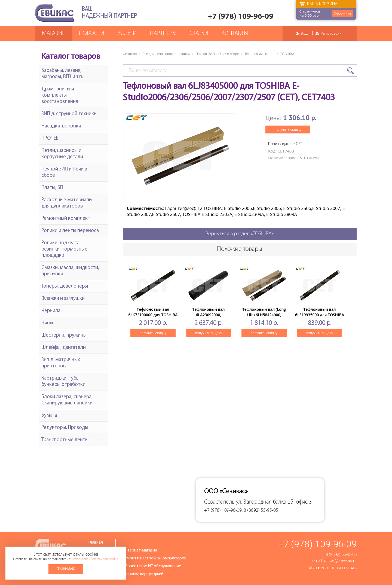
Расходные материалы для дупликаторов (67, 203)
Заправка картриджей (143, 574)
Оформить (342, 13)
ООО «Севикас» (344, 568)
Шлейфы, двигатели (64, 348)
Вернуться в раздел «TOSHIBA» (240, 234)
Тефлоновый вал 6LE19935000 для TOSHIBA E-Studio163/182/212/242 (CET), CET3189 (320, 317)
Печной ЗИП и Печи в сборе (217, 54)
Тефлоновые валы (259, 54)
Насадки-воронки (61, 126)
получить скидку (288, 130)
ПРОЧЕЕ (50, 138)
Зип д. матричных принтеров (61, 363)
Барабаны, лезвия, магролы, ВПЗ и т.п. (62, 74)
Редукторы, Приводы (65, 428)
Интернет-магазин (140, 550)
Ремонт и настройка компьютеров (154, 558)
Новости (92, 33)
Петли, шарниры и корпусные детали (62, 154)
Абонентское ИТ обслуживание (152, 566)
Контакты (235, 33)
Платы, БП (52, 188)
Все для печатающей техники (166, 54)
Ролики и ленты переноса (70, 231)
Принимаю (66, 569)
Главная (96, 543)
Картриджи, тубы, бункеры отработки (63, 382)
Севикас (130, 54)
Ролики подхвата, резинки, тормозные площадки (64, 249)
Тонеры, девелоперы (65, 286)
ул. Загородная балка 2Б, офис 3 (274, 502)
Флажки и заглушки (63, 299)
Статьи (199, 33)
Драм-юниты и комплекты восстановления (60, 95)
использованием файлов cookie (95, 559)
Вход (304, 33)
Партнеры (163, 33)
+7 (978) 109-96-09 (241, 17)
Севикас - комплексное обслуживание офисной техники (54, 13)
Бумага (49, 415)
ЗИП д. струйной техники (69, 114)
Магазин (54, 33)
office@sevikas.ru (340, 560)
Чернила (51, 311)
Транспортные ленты (65, 440)
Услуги (127, 33)
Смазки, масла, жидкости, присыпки (70, 271)
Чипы (47, 323)
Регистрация (331, 33)
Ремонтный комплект (66, 219)
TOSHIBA (287, 54)
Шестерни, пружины (64, 335)
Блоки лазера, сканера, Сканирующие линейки (67, 400)
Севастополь (219, 502)
